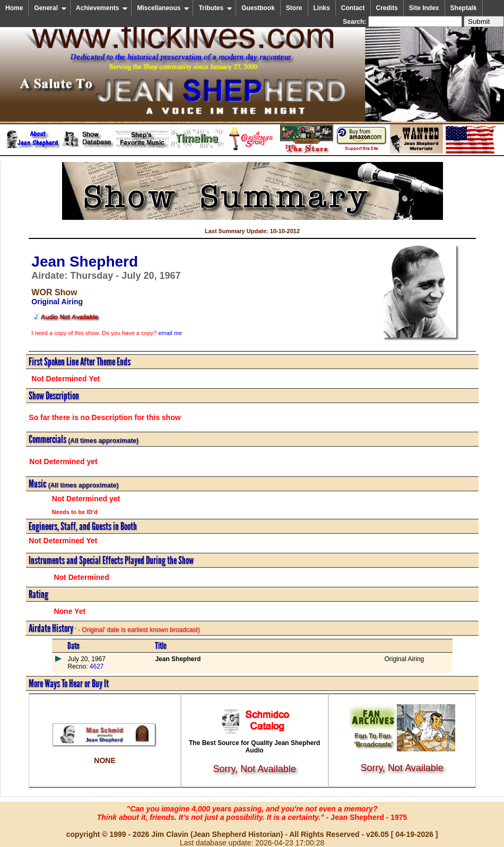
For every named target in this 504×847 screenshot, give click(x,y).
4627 (95, 666)
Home (14, 8)
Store (294, 8)
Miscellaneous (163, 8)
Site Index (424, 8)
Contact (353, 8)
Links (322, 8)
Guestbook (258, 8)
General (50, 8)
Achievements (102, 8)
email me (170, 333)
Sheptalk (464, 8)
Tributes (215, 8)
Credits (387, 8)
